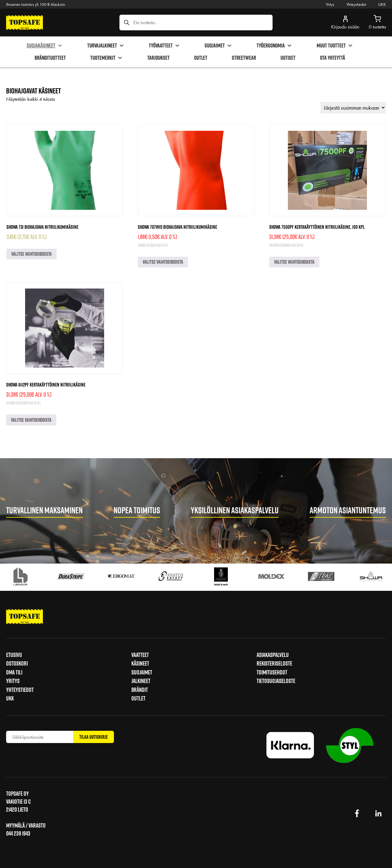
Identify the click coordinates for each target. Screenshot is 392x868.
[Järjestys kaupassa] (353, 108)
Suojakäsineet (45, 46)
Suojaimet (218, 46)
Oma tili (14, 672)
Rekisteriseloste (274, 663)
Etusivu (14, 655)
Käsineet (140, 663)
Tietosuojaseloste (276, 681)
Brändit (140, 690)
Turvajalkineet (106, 46)
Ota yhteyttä (333, 58)
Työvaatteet (164, 46)
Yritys (330, 4)
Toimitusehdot (272, 672)
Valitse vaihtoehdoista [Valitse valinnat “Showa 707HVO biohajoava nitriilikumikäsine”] (163, 262)
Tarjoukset (158, 58)
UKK (382, 4)
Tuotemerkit (107, 58)
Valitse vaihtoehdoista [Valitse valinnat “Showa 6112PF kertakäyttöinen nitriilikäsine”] (31, 420)
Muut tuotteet (335, 46)
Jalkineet (141, 681)
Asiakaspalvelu (273, 655)
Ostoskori (17, 663)
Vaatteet (140, 655)
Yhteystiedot (356, 4)
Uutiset (288, 58)
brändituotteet (50, 58)
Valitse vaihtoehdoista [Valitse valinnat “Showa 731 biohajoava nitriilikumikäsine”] (32, 254)
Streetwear (244, 58)
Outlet (201, 58)
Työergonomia (274, 46)
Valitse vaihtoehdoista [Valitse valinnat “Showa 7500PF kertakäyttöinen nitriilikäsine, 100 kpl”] (294, 262)
